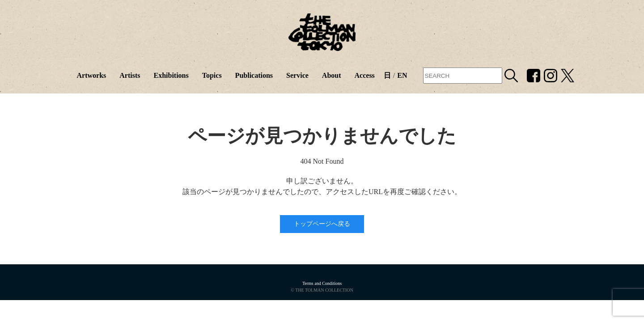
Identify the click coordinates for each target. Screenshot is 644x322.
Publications (254, 75)
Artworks (91, 75)
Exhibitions (171, 75)
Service (297, 75)
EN (402, 75)
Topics (212, 75)
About (332, 75)
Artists (130, 75)
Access (365, 75)
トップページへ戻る (322, 224)
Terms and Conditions (322, 283)
